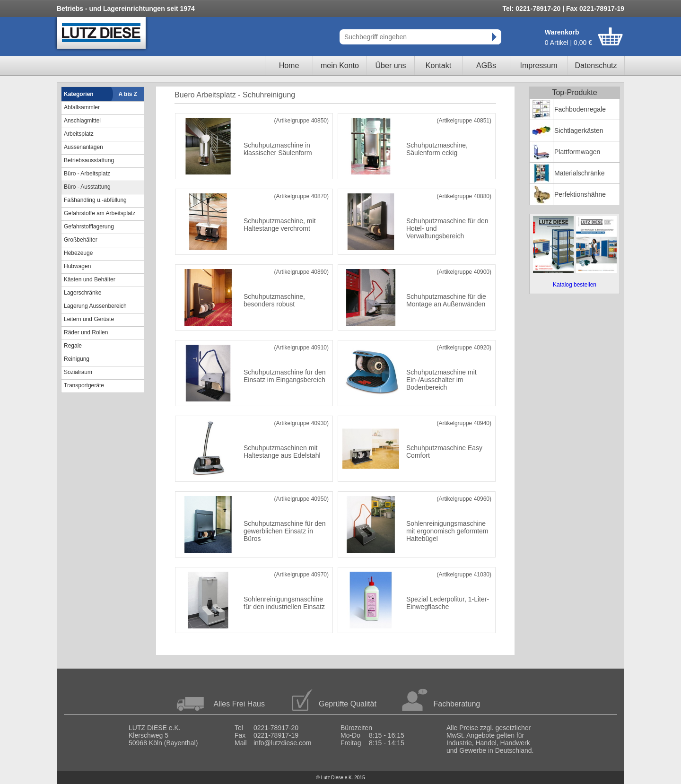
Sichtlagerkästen (579, 131)
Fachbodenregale (580, 109)
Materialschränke (580, 173)
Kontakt (438, 65)
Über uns (391, 65)
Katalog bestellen (575, 285)
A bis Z (128, 94)
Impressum (538, 65)
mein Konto (340, 65)
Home (289, 65)
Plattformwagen (577, 152)
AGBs (486, 65)
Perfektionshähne (580, 194)
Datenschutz (596, 65)
